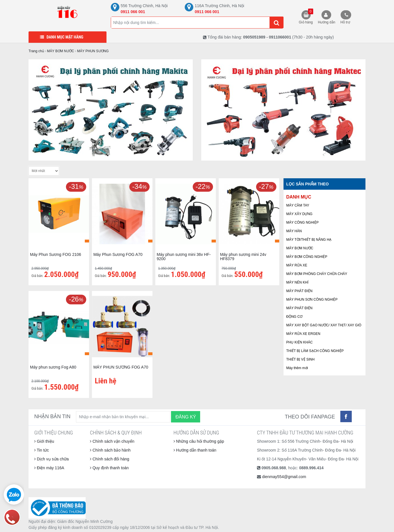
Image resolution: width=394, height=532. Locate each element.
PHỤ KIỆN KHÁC (300, 342)
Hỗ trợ (345, 22)
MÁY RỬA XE (297, 265)
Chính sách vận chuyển (112, 441)
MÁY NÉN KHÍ (297, 282)
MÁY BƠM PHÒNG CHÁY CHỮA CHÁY (317, 274)
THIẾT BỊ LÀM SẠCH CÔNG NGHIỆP (315, 351)
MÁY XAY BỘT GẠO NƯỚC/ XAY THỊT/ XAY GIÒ (324, 325)
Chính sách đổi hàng (110, 459)
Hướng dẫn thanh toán (195, 450)
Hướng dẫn (327, 22)
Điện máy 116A (49, 468)
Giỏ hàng (306, 16)
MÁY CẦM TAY (298, 205)
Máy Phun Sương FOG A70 (118, 254)
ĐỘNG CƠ (295, 317)
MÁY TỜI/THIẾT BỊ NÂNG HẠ (309, 240)
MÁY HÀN (294, 231)
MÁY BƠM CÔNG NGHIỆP (307, 257)
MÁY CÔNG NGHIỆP (302, 222)
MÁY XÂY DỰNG (299, 214)
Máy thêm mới (297, 368)
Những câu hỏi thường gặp (199, 441)
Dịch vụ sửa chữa (52, 459)
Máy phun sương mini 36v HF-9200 (184, 257)
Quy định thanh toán (109, 468)
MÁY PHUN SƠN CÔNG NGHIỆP (312, 300)
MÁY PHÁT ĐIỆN (299, 291)
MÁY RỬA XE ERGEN (303, 334)
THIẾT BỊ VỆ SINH (300, 359)
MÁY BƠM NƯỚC (300, 248)
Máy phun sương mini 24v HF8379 (243, 257)
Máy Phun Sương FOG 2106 (56, 254)
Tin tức (42, 450)
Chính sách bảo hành (110, 450)
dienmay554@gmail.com (284, 477)
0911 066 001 (133, 12)
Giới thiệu (44, 441)
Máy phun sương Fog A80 (53, 367)
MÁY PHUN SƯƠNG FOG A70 (121, 367)
